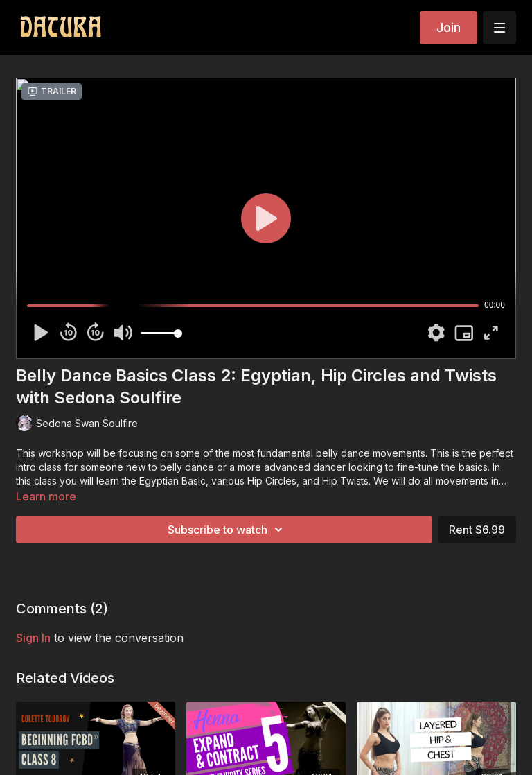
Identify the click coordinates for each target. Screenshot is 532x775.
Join (449, 27)
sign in (33, 638)
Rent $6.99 (477, 530)
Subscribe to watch (227, 530)
